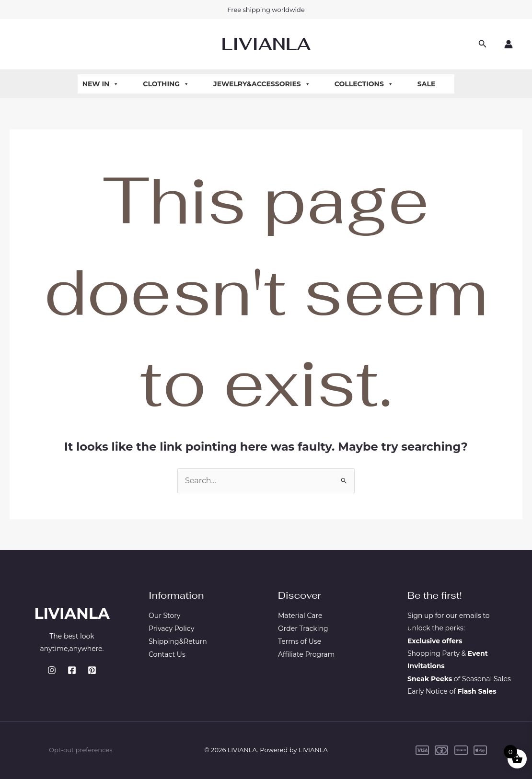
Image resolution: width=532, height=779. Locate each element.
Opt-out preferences (81, 750)
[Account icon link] (509, 44)
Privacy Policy (171, 628)
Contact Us (167, 653)
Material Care (300, 616)
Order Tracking (303, 628)
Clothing (166, 84)
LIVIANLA (266, 44)
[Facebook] (72, 670)
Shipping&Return (178, 641)
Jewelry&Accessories (262, 84)
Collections (364, 84)
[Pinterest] (92, 670)
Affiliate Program (306, 653)
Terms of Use (300, 641)
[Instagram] (52, 670)
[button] (483, 44)
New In (101, 84)
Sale (427, 84)
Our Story (164, 616)
